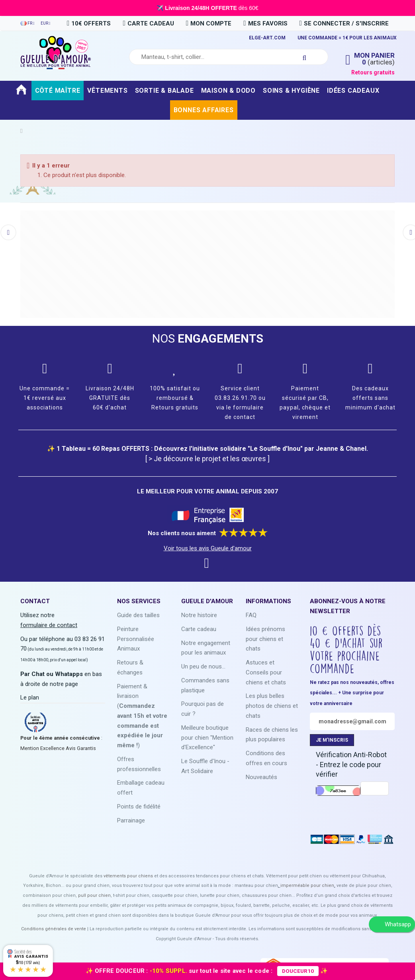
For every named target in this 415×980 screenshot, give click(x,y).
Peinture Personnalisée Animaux (136, 639)
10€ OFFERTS (89, 23)
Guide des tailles (138, 615)
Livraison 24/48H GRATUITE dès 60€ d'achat (110, 398)
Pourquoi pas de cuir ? (203, 709)
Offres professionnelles (139, 764)
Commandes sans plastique (205, 685)
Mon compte (209, 23)
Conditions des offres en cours (266, 758)
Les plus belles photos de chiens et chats (272, 706)
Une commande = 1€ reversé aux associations (45, 398)
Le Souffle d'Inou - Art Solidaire (205, 766)
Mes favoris (265, 23)
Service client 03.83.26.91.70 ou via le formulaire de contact (240, 402)
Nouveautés (261, 777)
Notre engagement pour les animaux (206, 648)
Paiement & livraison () (142, 716)
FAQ (251, 615)
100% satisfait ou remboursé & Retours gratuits (175, 398)
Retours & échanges (130, 667)
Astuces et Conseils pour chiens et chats (266, 672)
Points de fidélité (139, 807)
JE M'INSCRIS (332, 740)
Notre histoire (199, 615)
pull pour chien (94, 895)
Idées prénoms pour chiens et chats (265, 639)
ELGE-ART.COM (267, 38)
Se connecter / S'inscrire (344, 23)
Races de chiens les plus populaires (272, 735)
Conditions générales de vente (54, 929)
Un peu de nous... (203, 666)
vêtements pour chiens (128, 876)
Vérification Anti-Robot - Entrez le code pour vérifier (351, 765)
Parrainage (131, 820)
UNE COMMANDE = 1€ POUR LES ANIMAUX (347, 38)
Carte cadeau (199, 629)
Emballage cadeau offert (141, 788)
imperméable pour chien (307, 886)
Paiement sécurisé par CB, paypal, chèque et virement (305, 402)
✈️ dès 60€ (207, 8)
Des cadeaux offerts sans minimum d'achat (370, 398)
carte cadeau (148, 23)
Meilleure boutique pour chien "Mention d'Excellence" (207, 738)
